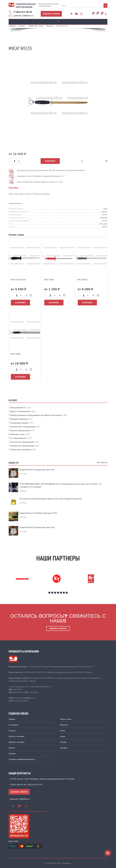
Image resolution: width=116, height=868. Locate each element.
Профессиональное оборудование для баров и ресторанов (36, 415)
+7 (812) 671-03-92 (23, 12)
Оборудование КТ (18, 408)
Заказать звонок (51, 14)
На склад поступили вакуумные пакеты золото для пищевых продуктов (51, 499)
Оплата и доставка (16, 736)
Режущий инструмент (19, 419)
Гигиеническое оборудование (23, 427)
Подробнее (14, 188)
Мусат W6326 (82, 280)
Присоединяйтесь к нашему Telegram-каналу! (28, 811)
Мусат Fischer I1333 (18, 280)
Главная (12, 719)
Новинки (12, 753)
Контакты (64, 748)
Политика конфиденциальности (22, 759)
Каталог (12, 748)
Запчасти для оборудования (22, 442)
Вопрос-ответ (66, 719)
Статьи (63, 731)
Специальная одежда (19, 423)
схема (71, 779)
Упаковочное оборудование (22, 446)
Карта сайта (14, 841)
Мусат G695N (16, 354)
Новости (12, 731)
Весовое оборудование (20, 430)
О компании (14, 725)
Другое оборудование (20, 411)
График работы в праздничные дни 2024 (37, 527)
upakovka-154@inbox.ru (23, 16)
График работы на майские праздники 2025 (38, 513)
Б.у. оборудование (18, 438)
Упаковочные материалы (21, 450)
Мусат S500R (49, 280)
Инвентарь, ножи (17, 434)
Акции (63, 736)
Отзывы (63, 742)
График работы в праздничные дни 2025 (37, 470)
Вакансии (64, 725)
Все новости (102, 462)
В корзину (50, 161)
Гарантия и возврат (17, 742)
